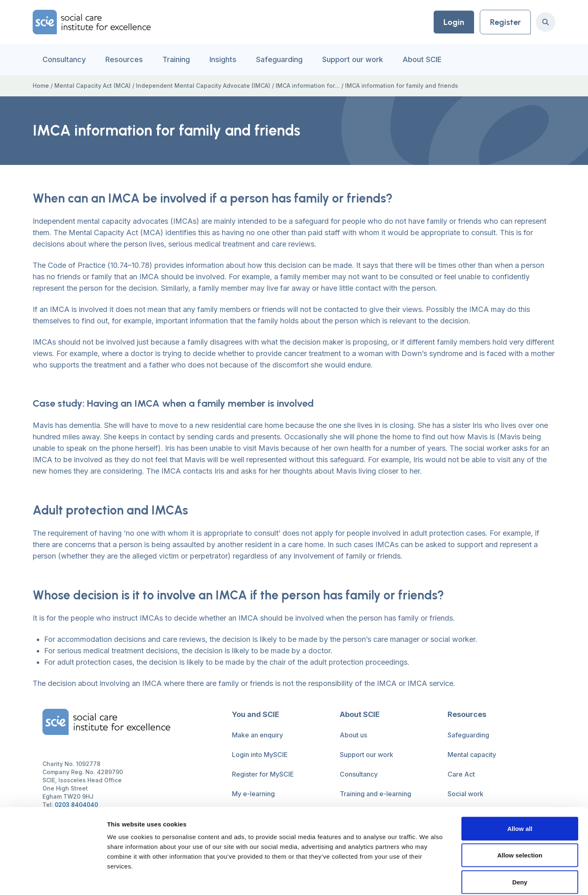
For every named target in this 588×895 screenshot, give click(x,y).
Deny (520, 841)
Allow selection (520, 815)
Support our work (353, 59)
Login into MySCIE (260, 755)
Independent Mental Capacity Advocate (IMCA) (203, 86)
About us (353, 735)
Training (176, 59)
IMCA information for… (308, 86)
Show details (429, 879)
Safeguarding (279, 59)
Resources (124, 59)
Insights (223, 59)
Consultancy (64, 59)
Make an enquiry (257, 735)
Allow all (520, 788)
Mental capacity (472, 755)
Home (41, 86)
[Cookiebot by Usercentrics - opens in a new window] (53, 879)
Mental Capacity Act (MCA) (92, 86)
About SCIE (422, 59)
